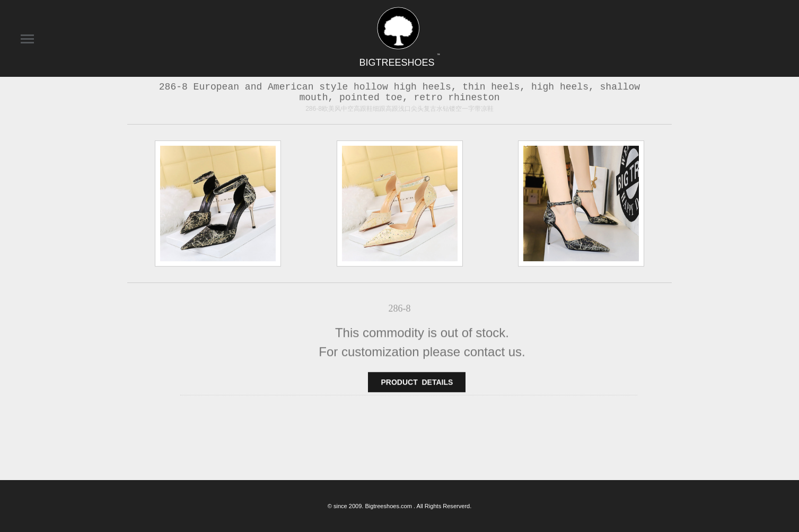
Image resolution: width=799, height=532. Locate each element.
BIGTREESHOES (399, 63)
